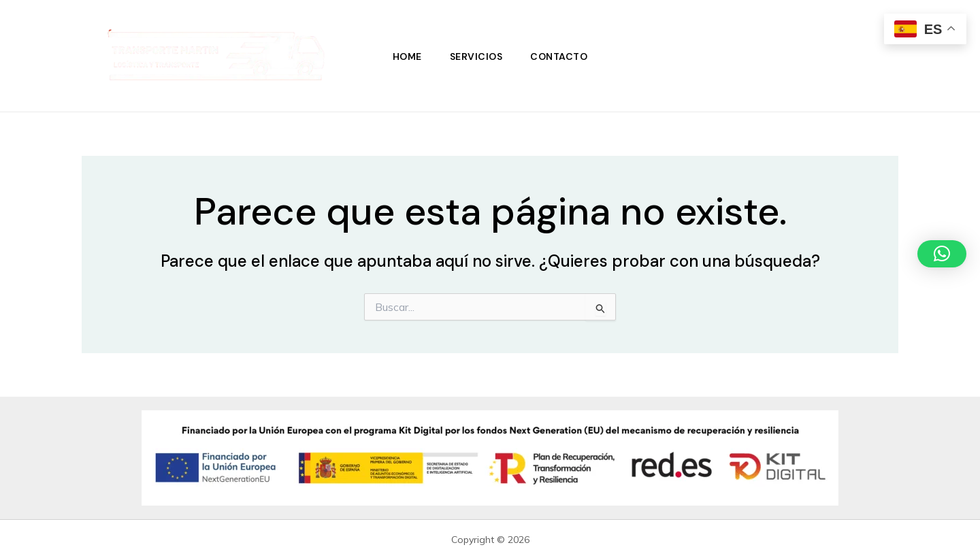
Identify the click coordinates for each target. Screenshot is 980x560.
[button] (942, 254)
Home (405, 56)
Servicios (476, 56)
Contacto (561, 56)
